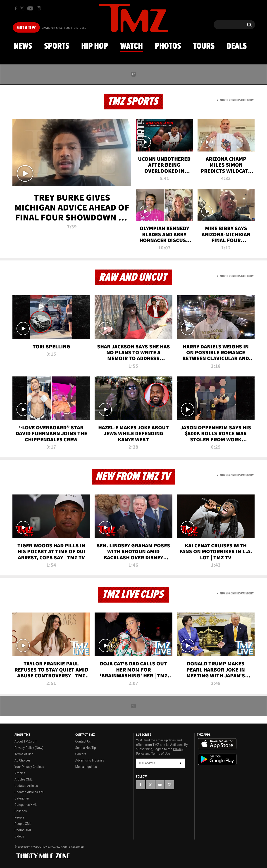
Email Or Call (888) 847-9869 (64, 28)
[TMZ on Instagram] (39, 8)
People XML (23, 824)
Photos (168, 46)
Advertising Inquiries (90, 760)
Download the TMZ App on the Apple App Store (217, 744)
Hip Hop (95, 46)
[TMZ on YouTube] (160, 785)
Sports (57, 46)
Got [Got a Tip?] (26, 28)
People (19, 817)
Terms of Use (24, 754)
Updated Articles (26, 786)
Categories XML (26, 805)
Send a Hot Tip (86, 748)
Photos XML (23, 830)
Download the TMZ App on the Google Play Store (217, 759)
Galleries (21, 811)
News (23, 46)
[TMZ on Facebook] (16, 8)
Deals (237, 46)
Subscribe (181, 763)
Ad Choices (23, 760)
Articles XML (24, 779)
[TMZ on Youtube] (30, 8)
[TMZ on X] (23, 8)
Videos (19, 836)
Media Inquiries (86, 767)
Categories (22, 798)
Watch (131, 46)
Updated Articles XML (30, 792)
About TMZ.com (26, 741)
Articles (20, 773)
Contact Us (83, 741)
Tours (204, 46)
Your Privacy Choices (29, 767)
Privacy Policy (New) (29, 748)
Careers (81, 754)
